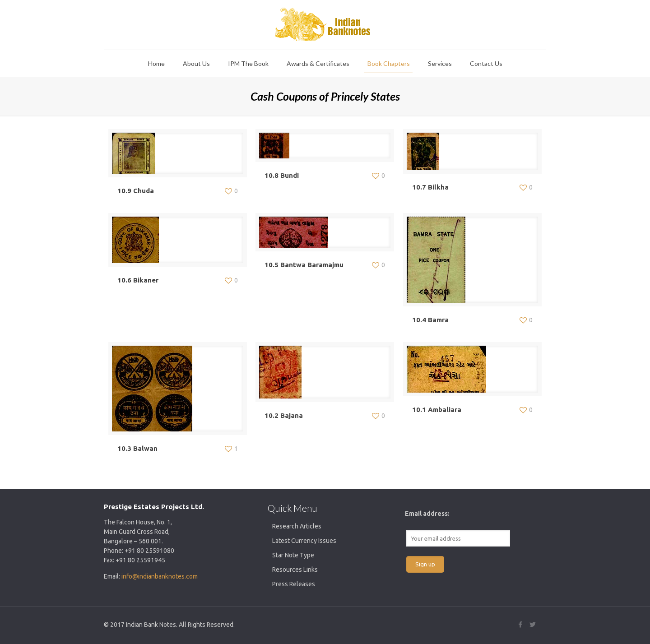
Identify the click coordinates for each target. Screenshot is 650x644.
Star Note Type (293, 555)
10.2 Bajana (284, 415)
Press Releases (294, 584)
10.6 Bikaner (138, 280)
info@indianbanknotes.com (160, 576)
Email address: (427, 514)
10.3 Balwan (137, 448)
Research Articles (297, 526)
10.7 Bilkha (430, 187)
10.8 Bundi (282, 175)
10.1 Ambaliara (437, 410)
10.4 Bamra (430, 320)
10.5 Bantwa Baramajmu (304, 265)
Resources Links (295, 570)
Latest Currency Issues (304, 541)
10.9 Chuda (136, 191)
